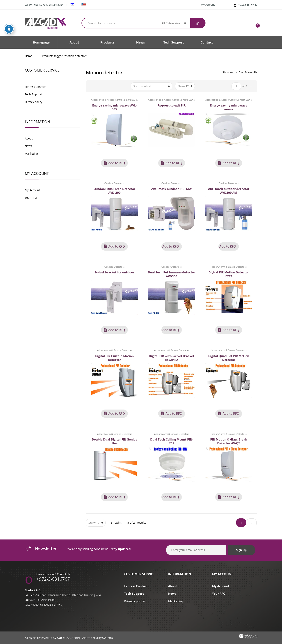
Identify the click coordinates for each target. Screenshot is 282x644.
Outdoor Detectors (114, 183)
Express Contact (35, 87)
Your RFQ (31, 198)
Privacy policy (34, 102)
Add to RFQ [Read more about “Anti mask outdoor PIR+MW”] (171, 246)
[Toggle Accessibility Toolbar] (9, 27)
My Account (206, 5)
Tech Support (174, 42)
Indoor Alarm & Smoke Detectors (229, 267)
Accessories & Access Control (107, 100)
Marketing (31, 153)
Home (29, 56)
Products (107, 42)
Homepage (41, 42)
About (74, 42)
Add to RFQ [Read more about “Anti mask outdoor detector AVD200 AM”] (228, 246)
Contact (207, 42)
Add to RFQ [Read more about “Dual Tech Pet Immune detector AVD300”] (171, 330)
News (140, 42)
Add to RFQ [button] (117, 163)
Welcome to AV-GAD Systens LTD (44, 5)
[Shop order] (152, 86)
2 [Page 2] (252, 523)
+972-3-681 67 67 (245, 5)
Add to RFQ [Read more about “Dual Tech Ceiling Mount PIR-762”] (171, 497)
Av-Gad (58, 638)
